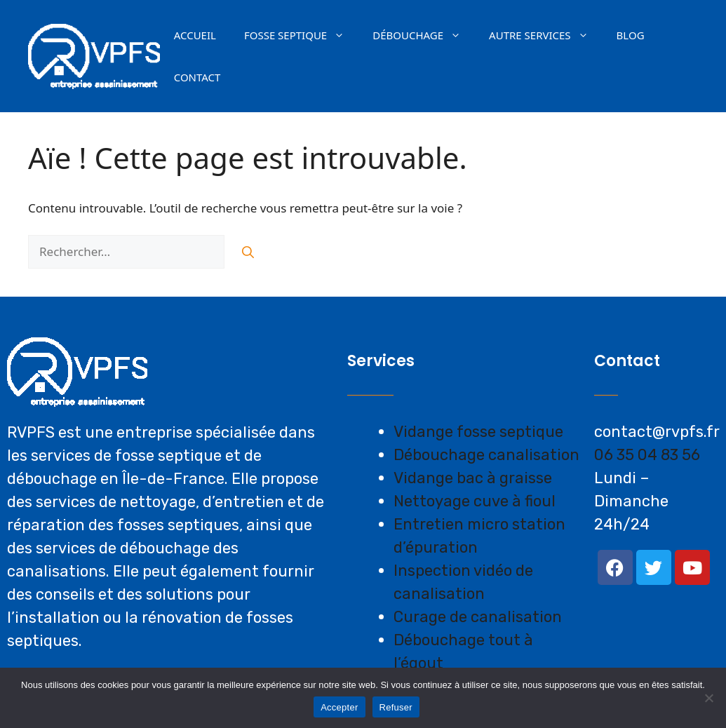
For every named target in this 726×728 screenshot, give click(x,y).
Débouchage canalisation (486, 455)
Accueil (195, 35)
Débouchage (424, 35)
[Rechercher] (248, 252)
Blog (631, 35)
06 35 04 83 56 (647, 455)
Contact (197, 77)
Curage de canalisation (478, 617)
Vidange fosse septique (478, 432)
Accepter (339, 707)
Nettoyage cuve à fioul (475, 501)
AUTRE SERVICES (546, 35)
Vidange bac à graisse (473, 478)
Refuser (396, 707)
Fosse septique (301, 35)
